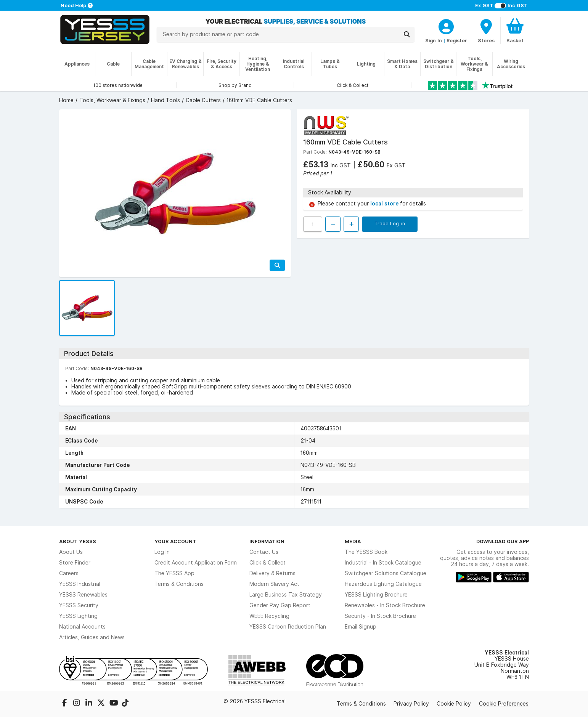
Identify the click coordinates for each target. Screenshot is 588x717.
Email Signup (361, 627)
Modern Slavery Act (274, 584)
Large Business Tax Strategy (286, 595)
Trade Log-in (390, 223)
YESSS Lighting (78, 616)
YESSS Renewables (83, 595)
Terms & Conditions (179, 584)
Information (267, 541)
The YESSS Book (366, 552)
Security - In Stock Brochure (380, 616)
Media (353, 541)
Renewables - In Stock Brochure (385, 605)
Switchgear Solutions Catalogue (386, 573)
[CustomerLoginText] (446, 26)
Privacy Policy (411, 704)
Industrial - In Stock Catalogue (383, 563)
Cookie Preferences (504, 704)
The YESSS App (174, 573)
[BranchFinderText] (486, 30)
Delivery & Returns (272, 573)
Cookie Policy (454, 704)
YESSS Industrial (80, 584)
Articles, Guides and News (92, 637)
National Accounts (82, 627)
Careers (69, 573)
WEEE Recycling (269, 616)
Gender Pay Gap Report (280, 605)
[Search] (407, 34)
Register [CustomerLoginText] (457, 40)
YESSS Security (79, 605)
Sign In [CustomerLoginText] (434, 40)
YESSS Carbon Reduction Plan (288, 627)
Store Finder (75, 563)
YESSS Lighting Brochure (376, 595)
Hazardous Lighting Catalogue (383, 584)
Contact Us (264, 552)
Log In (162, 552)
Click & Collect (267, 563)
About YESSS (78, 541)
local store (385, 204)
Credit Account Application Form (196, 563)
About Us (71, 552)
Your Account (175, 541)
